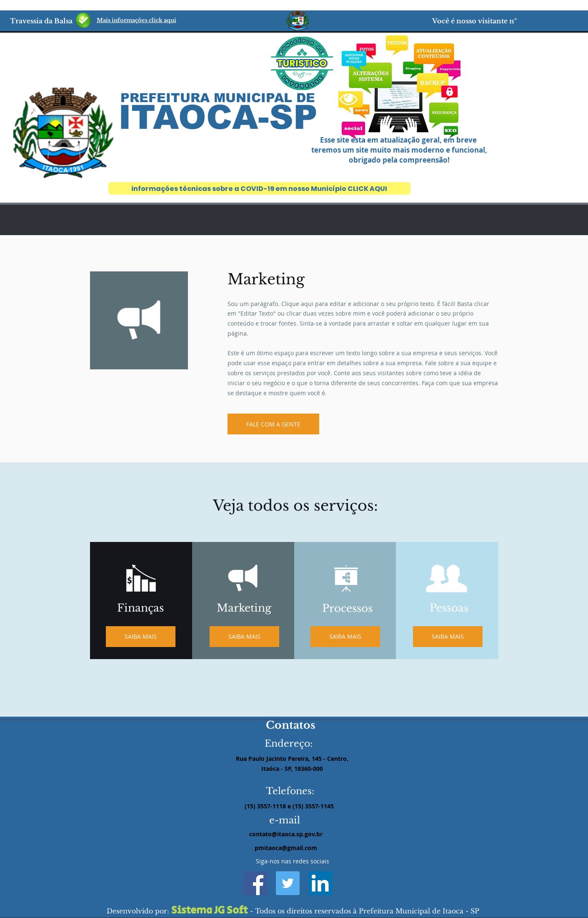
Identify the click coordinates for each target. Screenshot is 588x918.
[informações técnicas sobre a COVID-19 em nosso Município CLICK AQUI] (259, 188)
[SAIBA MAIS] (244, 637)
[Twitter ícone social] (288, 883)
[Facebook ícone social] (255, 883)
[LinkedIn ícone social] (320, 883)
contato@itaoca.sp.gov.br (286, 834)
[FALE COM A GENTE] (273, 424)
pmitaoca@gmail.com (286, 848)
